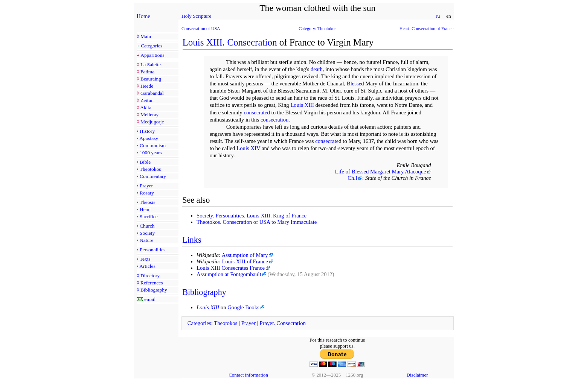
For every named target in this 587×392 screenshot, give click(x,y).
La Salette (151, 65)
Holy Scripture (196, 16)
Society (147, 233)
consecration (274, 120)
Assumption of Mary (245, 255)
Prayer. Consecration (283, 323)
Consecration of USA (201, 29)
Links (192, 240)
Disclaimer (417, 375)
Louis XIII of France (245, 261)
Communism (153, 145)
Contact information (248, 375)
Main (146, 36)
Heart (145, 209)
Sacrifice (149, 217)
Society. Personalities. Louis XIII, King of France (252, 216)
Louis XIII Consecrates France (231, 268)
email (150, 299)
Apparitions (152, 55)
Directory (150, 276)
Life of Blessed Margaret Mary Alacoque (381, 172)
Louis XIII (203, 42)
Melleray (149, 115)
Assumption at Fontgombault (229, 274)
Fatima (147, 72)
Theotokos (150, 169)
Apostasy (149, 138)
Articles (147, 266)
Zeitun (147, 100)
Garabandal (152, 93)
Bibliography (154, 290)
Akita (146, 107)
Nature (146, 240)
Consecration (252, 42)
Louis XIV (248, 148)
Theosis (148, 202)
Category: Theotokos (317, 29)
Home (143, 16)
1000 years (151, 153)
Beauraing (151, 79)
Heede (147, 86)
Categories (152, 46)
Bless (353, 84)
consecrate (255, 112)
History (147, 131)
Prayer (146, 186)
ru (438, 16)
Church (147, 226)
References (152, 283)
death (317, 69)
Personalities (152, 250)
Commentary (153, 176)
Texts (145, 259)
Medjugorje (152, 122)
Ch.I (352, 178)
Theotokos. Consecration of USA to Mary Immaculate (257, 222)
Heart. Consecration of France (427, 29)
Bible (145, 162)
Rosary (147, 193)
